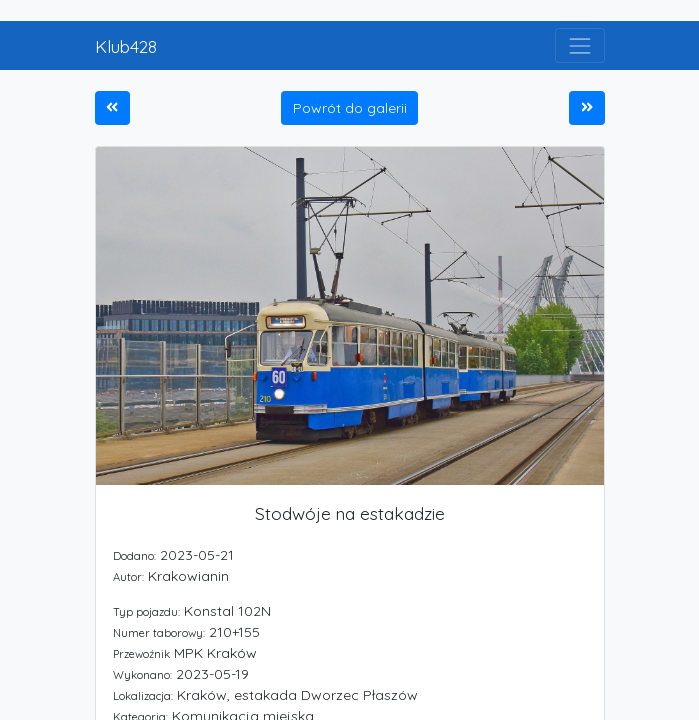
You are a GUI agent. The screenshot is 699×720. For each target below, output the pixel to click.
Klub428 (126, 46)
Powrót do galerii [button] (350, 108)
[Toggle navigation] (579, 45)
